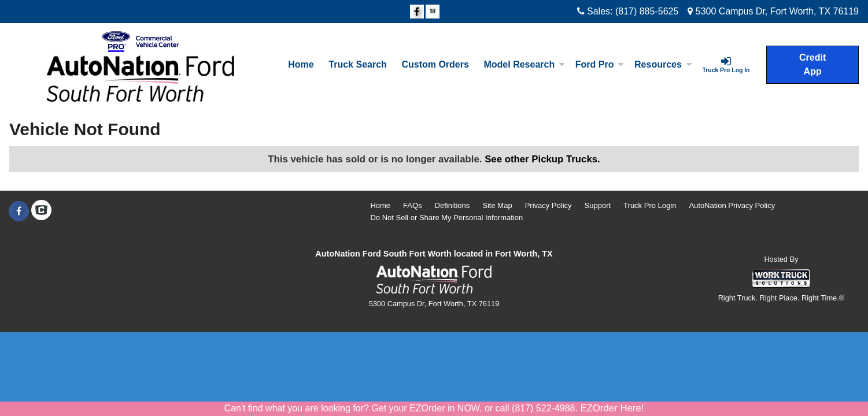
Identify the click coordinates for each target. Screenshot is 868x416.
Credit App (812, 64)
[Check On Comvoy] (433, 12)
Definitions (453, 205)
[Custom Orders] (435, 65)
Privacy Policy (548, 205)
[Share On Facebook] (417, 12)
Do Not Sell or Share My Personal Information (446, 218)
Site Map (497, 205)
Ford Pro (600, 64)
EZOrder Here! (612, 408)
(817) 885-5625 (647, 11)
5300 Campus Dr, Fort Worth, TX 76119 (773, 11)
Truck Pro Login (650, 205)
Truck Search (358, 64)
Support (598, 205)
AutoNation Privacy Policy (732, 205)
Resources (663, 64)
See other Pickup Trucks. (542, 159)
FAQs (413, 205)
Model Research (524, 64)
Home (301, 64)
